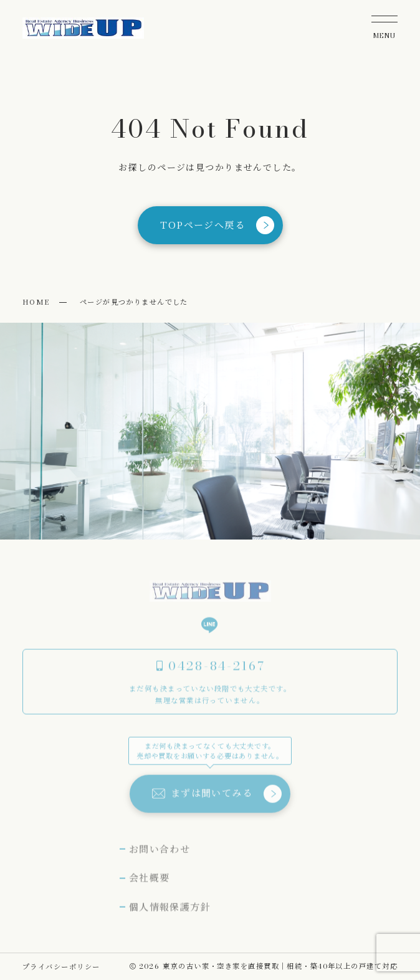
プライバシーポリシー (61, 966)
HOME (36, 302)
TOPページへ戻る (217, 225)
